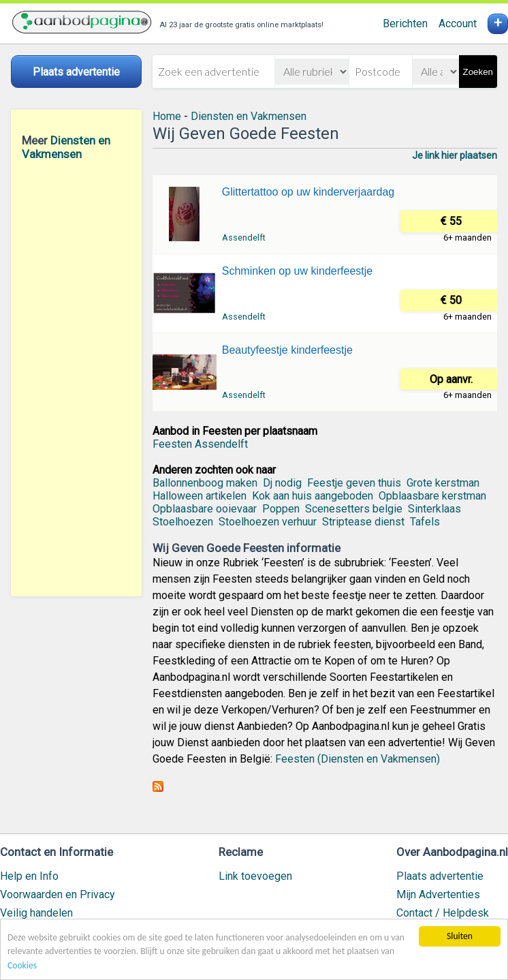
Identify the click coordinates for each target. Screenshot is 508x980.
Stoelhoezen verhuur (268, 522)
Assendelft (244, 238)
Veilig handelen (36, 913)
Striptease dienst (363, 522)
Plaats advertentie (440, 876)
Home (167, 116)
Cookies (22, 966)
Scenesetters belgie (354, 509)
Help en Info (29, 876)
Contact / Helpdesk (443, 913)
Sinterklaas (434, 509)
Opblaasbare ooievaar (205, 509)
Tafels (425, 522)
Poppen (281, 509)
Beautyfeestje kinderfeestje (287, 350)
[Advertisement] (76, 378)
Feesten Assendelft (200, 444)
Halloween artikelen (200, 496)
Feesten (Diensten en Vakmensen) (358, 759)
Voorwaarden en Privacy (58, 894)
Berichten (405, 24)
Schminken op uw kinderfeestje (297, 271)
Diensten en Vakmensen (66, 147)
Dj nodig (282, 483)
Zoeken (478, 72)
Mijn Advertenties (438, 894)
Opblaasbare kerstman (432, 496)
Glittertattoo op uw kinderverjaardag (308, 192)
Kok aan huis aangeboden (313, 496)
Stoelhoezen (183, 522)
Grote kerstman (443, 483)
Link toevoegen (255, 876)
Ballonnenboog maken (205, 483)
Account (458, 24)
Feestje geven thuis (354, 483)
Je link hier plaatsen (455, 155)
